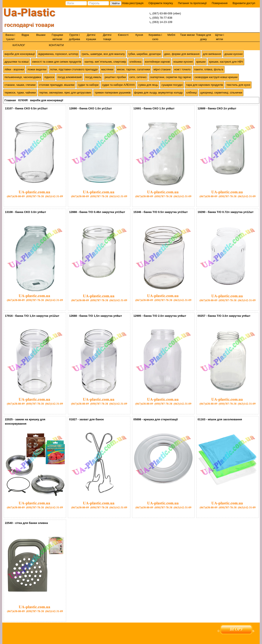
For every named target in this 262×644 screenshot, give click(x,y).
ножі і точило (182, 69)
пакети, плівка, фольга (209, 69)
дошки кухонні (233, 54)
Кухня (139, 35)
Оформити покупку (161, 3)
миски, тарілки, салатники (133, 69)
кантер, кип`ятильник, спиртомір (105, 62)
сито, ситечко (138, 77)
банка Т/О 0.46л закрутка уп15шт (102, 212)
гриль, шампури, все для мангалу (103, 54)
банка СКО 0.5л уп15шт (31, 108)
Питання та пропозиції (192, 3)
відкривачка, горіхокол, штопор (58, 54)
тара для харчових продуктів (205, 85)
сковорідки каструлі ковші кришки (216, 77)
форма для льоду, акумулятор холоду (158, 93)
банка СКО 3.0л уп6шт (31, 212)
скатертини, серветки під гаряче (170, 77)
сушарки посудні (172, 85)
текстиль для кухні (238, 85)
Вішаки (41, 35)
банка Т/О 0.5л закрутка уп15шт (166, 212)
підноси (49, 77)
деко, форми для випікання (182, 54)
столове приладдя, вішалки (57, 85)
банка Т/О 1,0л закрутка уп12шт (37, 316)
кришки (201, 62)
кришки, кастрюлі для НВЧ (226, 62)
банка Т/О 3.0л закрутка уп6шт (229, 316)
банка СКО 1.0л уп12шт (96, 108)
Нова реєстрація (132, 3)
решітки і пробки (115, 77)
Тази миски (187, 35)
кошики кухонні (183, 62)
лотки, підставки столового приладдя (74, 69)
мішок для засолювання (225, 419)
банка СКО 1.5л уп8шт (159, 108)
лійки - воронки (14, 69)
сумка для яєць (148, 85)
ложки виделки (37, 69)
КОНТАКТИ (56, 45)
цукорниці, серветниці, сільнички (221, 93)
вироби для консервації (20, 54)
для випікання (212, 54)
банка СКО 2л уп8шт (222, 108)
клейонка (135, 62)
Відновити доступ (244, 3)
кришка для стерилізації (161, 419)
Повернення (220, 3)
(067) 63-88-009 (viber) (167, 13)
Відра (25, 35)
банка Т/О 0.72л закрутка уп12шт (231, 212)
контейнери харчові (157, 62)
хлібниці (191, 93)
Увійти (116, 3)
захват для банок (92, 419)
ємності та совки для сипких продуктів (57, 62)
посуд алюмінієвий (70, 77)
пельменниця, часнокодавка (23, 77)
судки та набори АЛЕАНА (118, 85)
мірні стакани (162, 69)
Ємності (123, 35)
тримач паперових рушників (113, 93)
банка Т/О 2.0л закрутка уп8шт (165, 316)
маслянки (107, 69)
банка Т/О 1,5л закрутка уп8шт (101, 316)
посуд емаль (93, 77)
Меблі (171, 35)
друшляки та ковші (17, 62)
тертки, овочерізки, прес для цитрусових (65, 93)
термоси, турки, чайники (20, 93)
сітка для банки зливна (32, 523)
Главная (10, 100)
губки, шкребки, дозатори (144, 54)
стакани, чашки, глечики (20, 85)
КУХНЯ (23, 100)
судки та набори (88, 85)
